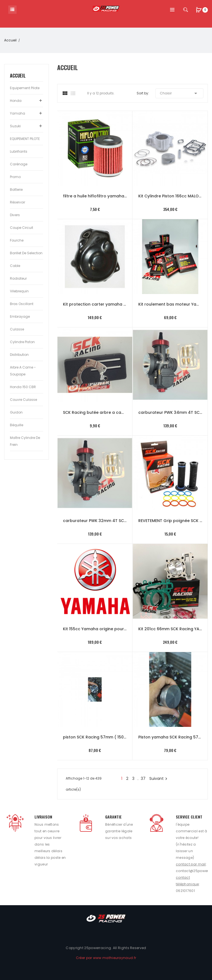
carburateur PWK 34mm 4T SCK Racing (170, 412)
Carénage (19, 164)
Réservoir (18, 202)
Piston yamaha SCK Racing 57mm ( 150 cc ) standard (170, 737)
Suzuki (15, 126)
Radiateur (18, 278)
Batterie (16, 190)
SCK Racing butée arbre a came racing (95, 412)
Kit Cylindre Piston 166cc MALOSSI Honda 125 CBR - (170, 196)
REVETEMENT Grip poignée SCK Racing (170, 521)
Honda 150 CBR (23, 387)
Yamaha (18, 113)
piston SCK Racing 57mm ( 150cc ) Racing (95, 737)
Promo (15, 177)
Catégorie (12, 10)
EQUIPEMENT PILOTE (25, 139)
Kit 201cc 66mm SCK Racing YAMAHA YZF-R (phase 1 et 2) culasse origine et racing (170, 629)
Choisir (179, 93)
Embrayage (20, 316)
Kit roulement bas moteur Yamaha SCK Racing (170, 304)
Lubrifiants (19, 151)
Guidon (16, 412)
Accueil (18, 76)
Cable (15, 266)
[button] (199, 10)
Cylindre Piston (22, 342)
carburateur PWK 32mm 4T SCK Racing (95, 521)
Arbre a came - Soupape (23, 371)
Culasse (17, 329)
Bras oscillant (22, 304)
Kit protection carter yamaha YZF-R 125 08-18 (95, 304)
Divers (15, 215)
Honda (16, 101)
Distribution (19, 355)
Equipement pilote (25, 88)
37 (143, 778)
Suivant (159, 778)
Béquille (17, 425)
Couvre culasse (23, 400)
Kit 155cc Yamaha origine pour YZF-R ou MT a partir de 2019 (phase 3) (95, 629)
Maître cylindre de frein (25, 441)
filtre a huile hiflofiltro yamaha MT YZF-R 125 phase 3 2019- (95, 196)
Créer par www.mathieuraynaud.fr (106, 958)
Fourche (17, 240)
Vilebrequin (19, 291)
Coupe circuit (22, 228)
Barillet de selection (26, 253)
